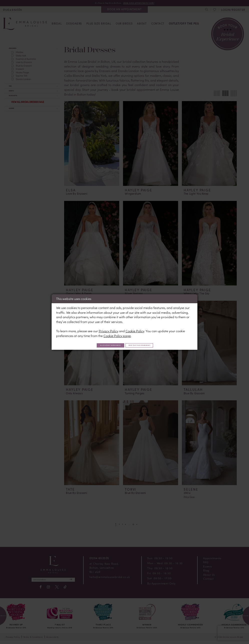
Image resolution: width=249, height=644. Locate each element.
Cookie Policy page (117, 335)
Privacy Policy (108, 330)
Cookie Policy (135, 330)
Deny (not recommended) (147, 345)
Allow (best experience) (103, 345)
